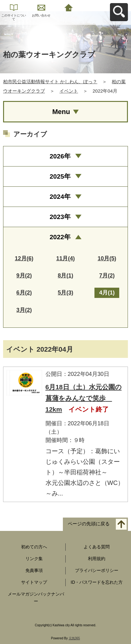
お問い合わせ (41, 15)
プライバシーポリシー (97, 570)
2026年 (60, 156)
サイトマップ (34, 582)
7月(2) (107, 276)
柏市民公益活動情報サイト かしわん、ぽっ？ (50, 82)
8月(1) (65, 276)
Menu (61, 112)
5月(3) (65, 293)
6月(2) (24, 293)
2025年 (60, 176)
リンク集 (34, 559)
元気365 (74, 638)
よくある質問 (97, 547)
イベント (69, 91)
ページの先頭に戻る (89, 524)
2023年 (60, 217)
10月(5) (107, 258)
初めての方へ (34, 547)
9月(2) (24, 276)
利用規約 (97, 559)
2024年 (60, 196)
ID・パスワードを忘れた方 (97, 582)
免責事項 (34, 570)
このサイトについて (14, 17)
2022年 (60, 237)
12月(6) (24, 258)
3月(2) (24, 310)
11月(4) (65, 258)
